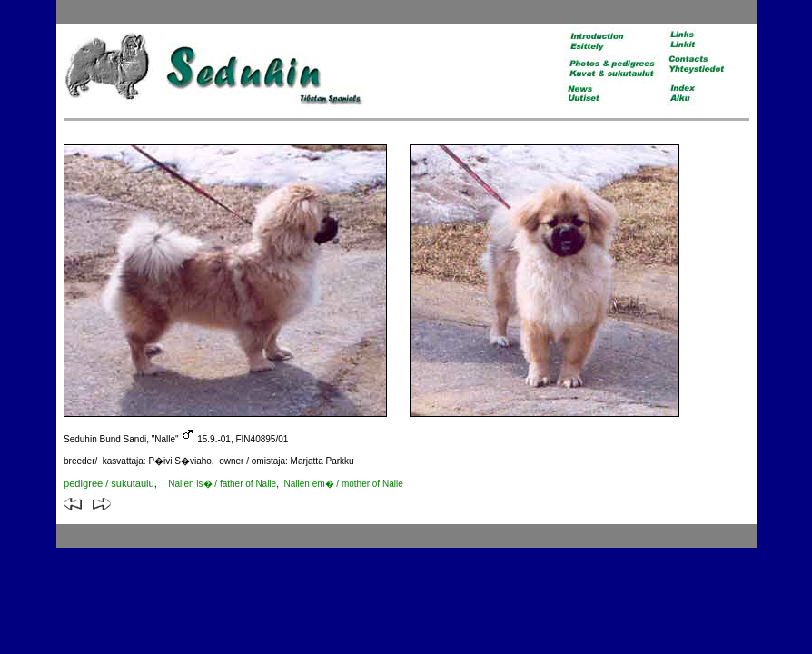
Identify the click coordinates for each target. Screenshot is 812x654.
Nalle (266, 484)
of (212, 484)
